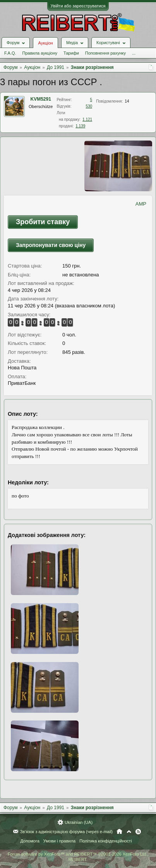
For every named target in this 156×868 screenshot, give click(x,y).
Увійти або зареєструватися (78, 6)
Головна (119, 832)
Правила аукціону (40, 53)
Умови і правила (59, 841)
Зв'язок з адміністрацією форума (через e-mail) (67, 832)
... (134, 53)
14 (127, 101)
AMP (141, 204)
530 (89, 106)
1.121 (87, 119)
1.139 (80, 126)
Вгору (129, 832)
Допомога (30, 841)
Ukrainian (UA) (79, 822)
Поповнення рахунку (105, 53)
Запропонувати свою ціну (51, 245)
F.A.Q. (10, 53)
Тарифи (71, 53)
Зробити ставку (43, 222)
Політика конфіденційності (105, 841)
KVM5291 (41, 99)
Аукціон (45, 43)
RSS (138, 832)
